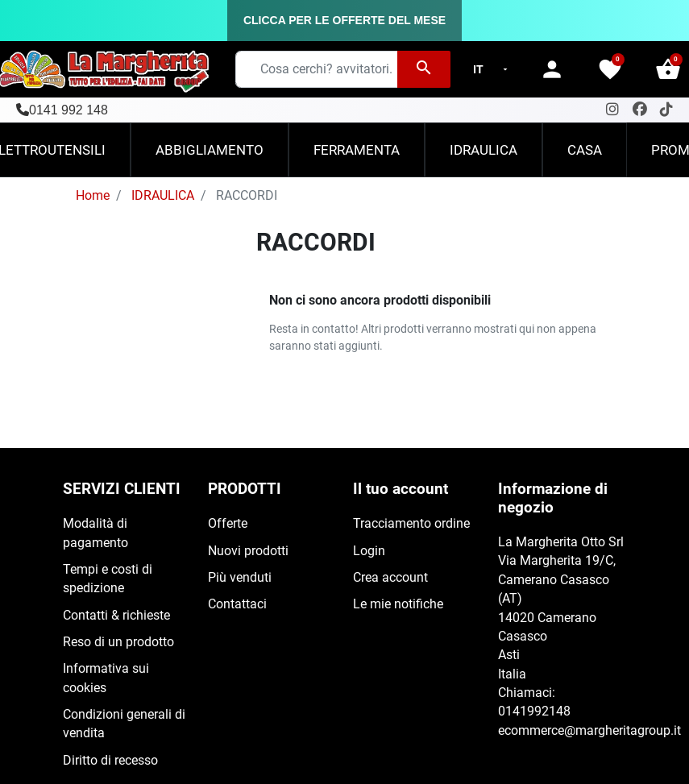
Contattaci (237, 604)
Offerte (228, 524)
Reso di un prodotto (118, 642)
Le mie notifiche (398, 604)
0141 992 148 (68, 110)
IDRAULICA (163, 196)
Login (369, 551)
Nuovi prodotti (248, 551)
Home (93, 196)
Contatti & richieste (116, 616)
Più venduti (240, 578)
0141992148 (534, 711)
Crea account (390, 578)
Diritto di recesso (110, 761)
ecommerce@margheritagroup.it (589, 731)
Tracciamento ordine (411, 524)
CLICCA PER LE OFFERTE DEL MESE (344, 20)
